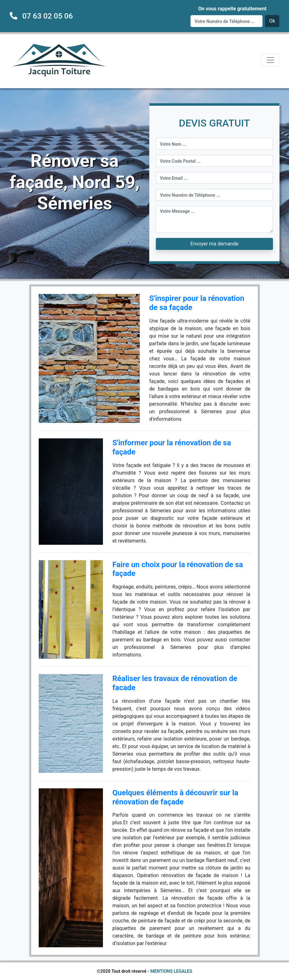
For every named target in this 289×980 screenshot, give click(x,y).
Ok (272, 21)
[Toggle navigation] (270, 60)
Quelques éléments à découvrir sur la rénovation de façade (175, 797)
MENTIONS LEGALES (171, 971)
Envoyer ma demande (214, 244)
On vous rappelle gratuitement (232, 9)
